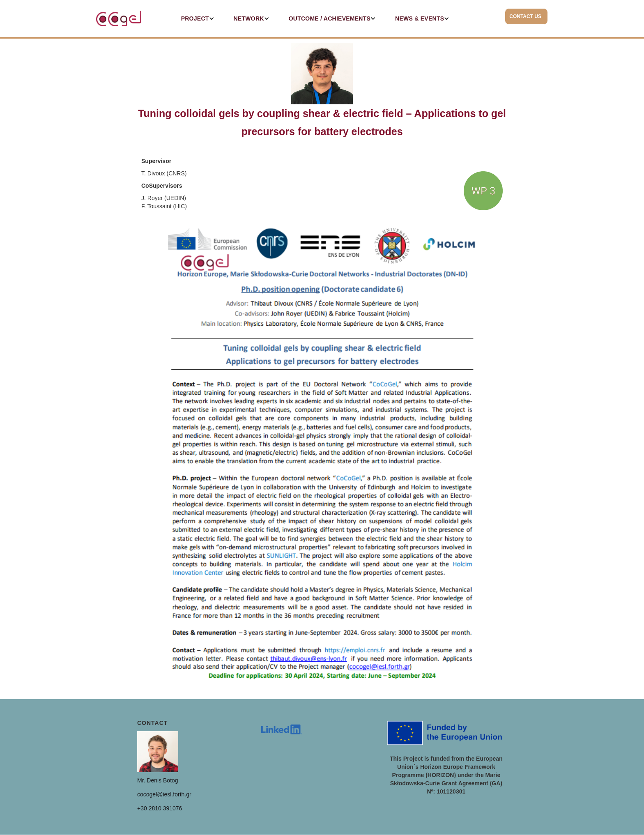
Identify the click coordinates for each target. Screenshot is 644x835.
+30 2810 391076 (160, 808)
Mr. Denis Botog (158, 780)
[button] (194, 18)
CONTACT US (525, 16)
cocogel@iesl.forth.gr (164, 794)
